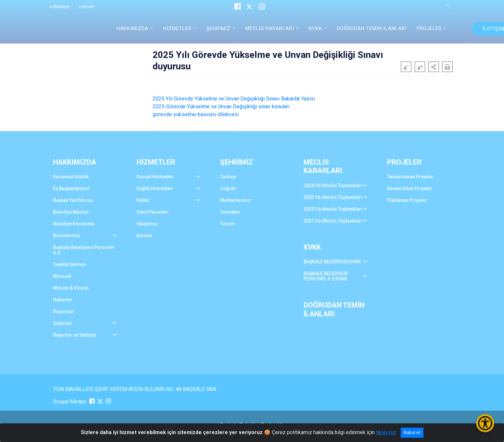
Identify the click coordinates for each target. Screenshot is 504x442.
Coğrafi (228, 188)
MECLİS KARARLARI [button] (270, 28)
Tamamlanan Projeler (410, 177)
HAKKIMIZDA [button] (132, 28)
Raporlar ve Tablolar (75, 335)
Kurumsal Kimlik (71, 177)
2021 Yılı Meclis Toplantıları (333, 221)
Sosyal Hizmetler (155, 177)
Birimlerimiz (67, 236)
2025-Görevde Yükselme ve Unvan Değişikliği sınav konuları (221, 106)
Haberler (63, 300)
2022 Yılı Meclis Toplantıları (333, 209)
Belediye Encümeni (74, 224)
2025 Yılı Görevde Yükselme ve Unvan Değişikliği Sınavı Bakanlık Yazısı (234, 99)
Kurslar (145, 236)
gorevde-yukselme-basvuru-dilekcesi (196, 114)
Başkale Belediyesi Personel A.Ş (84, 250)
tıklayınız (386, 432)
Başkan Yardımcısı (73, 200)
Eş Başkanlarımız (71, 188)
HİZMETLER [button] (177, 28)
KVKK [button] (316, 28)
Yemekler (230, 212)
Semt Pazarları (153, 212)
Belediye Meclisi (71, 212)
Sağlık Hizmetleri (155, 188)
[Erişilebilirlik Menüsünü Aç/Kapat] (485, 423)
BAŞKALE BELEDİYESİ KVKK (332, 262)
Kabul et (412, 433)
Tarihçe (228, 177)
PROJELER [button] (429, 28)
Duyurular (64, 311)
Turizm (228, 224)
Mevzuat (62, 276)
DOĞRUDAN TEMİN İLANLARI (372, 28)
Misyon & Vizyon (71, 288)
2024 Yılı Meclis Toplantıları (333, 186)
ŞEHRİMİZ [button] (218, 28)
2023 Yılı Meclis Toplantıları (333, 197)
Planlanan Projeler (407, 200)
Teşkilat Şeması (70, 264)
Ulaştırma (147, 224)
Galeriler (63, 323)
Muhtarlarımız (235, 200)
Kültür (143, 200)
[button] (434, 67)
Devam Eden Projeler (410, 188)
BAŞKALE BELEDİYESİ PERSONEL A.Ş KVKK (326, 276)
